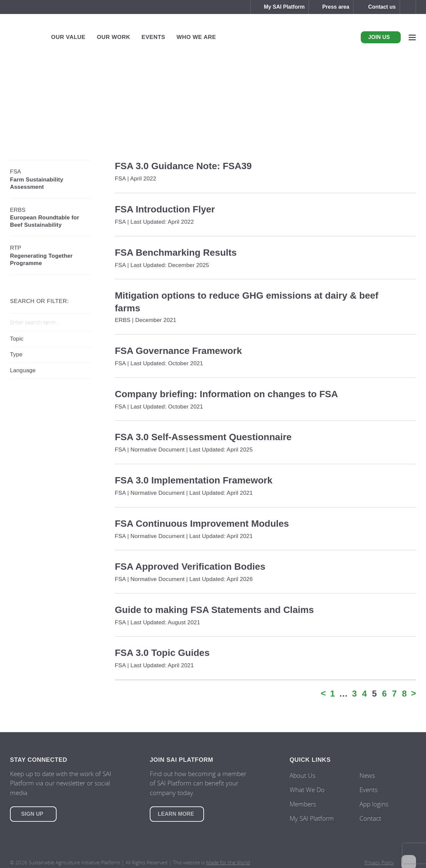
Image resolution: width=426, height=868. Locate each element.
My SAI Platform (284, 7)
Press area (336, 7)
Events (153, 37)
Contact (370, 818)
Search (408, 7)
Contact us (382, 7)
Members (303, 804)
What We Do (307, 790)
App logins (374, 804)
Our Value (68, 37)
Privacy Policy (379, 862)
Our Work (113, 37)
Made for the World (228, 862)
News (367, 775)
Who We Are (196, 37)
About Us (303, 775)
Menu (412, 37)
